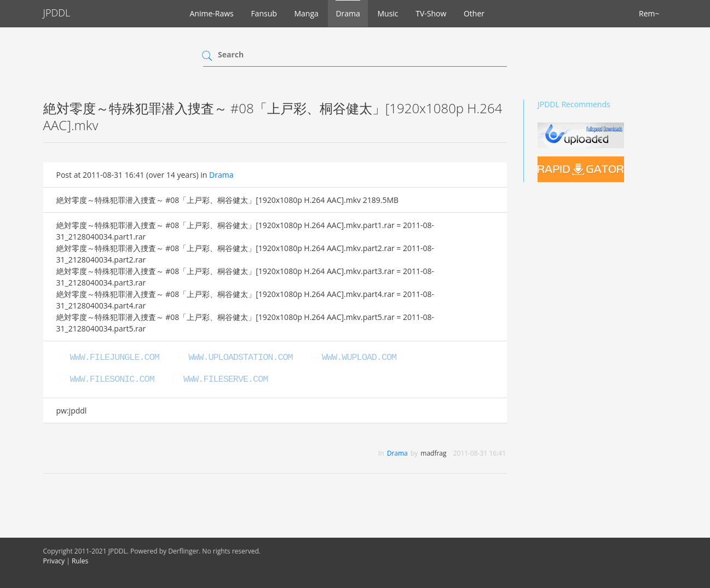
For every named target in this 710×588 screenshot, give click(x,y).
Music (388, 13)
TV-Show (431, 13)
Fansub (264, 13)
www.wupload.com (359, 357)
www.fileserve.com (226, 379)
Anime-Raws (212, 13)
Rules (80, 561)
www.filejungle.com (115, 357)
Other (474, 13)
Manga (306, 13)
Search (231, 54)
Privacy (54, 561)
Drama (348, 13)
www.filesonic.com (112, 379)
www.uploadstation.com (240, 357)
